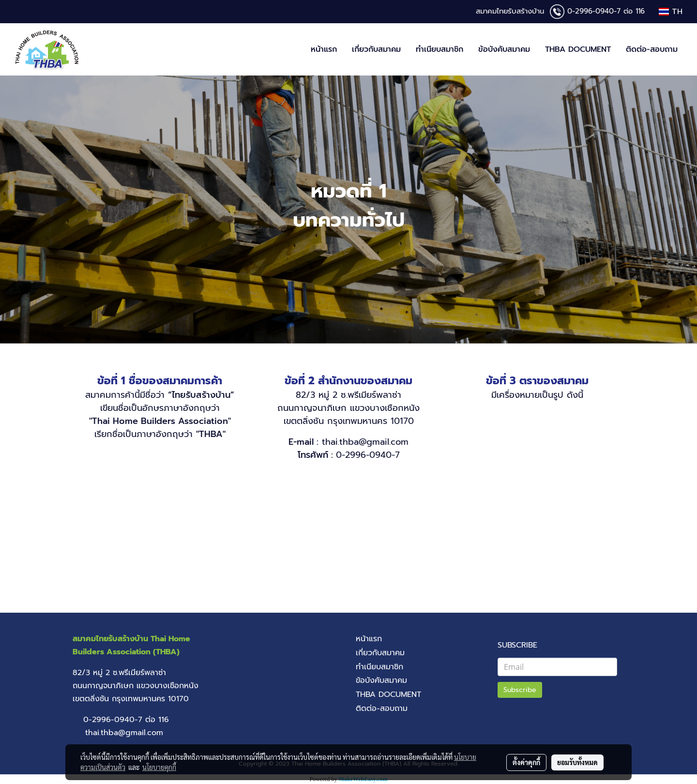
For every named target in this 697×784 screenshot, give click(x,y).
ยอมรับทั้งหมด (577, 762)
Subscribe (520, 690)
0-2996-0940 (591, 11)
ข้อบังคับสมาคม (504, 49)
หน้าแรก (324, 49)
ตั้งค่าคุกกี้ (526, 762)
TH (671, 12)
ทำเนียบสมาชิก (439, 49)
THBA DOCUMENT (578, 49)
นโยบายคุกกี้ (159, 767)
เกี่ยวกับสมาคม (376, 49)
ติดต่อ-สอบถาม (652, 49)
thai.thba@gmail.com (365, 442)
